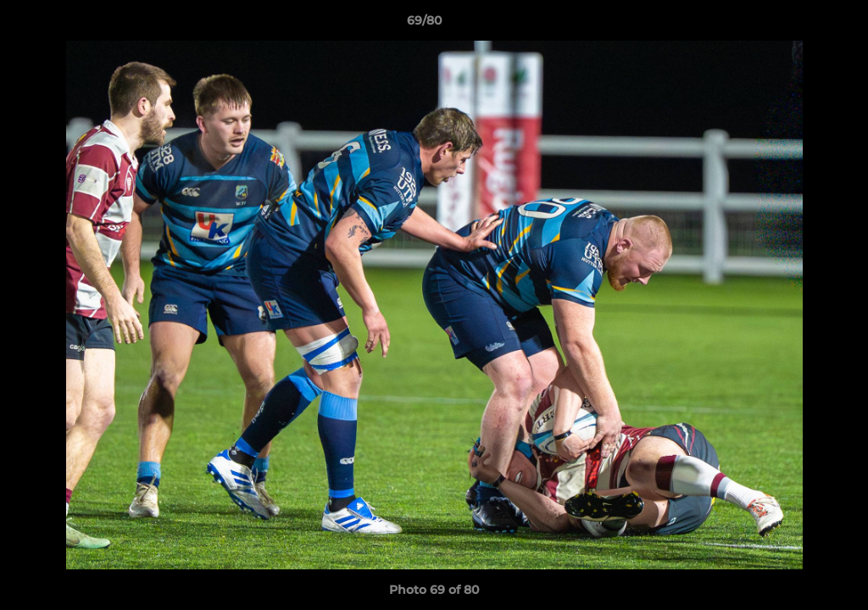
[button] (797, 25)
